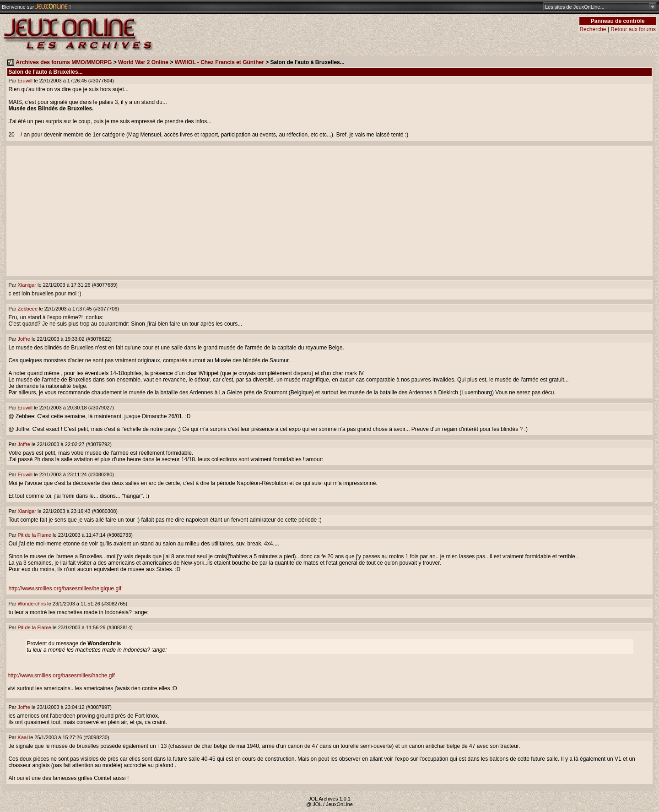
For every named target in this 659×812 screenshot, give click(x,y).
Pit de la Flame (35, 535)
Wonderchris (32, 604)
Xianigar (27, 285)
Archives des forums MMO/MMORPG (64, 62)
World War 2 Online (143, 62)
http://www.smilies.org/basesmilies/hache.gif (61, 676)
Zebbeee (28, 309)
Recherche (593, 29)
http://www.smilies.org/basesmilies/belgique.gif (65, 589)
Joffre (24, 339)
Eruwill (25, 81)
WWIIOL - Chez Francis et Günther (219, 62)
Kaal (23, 737)
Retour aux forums (633, 29)
